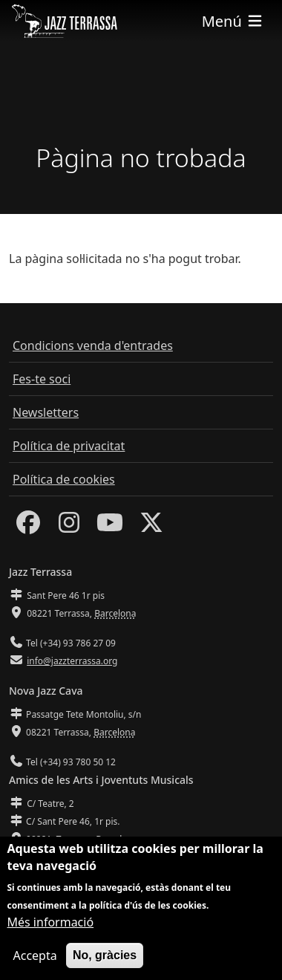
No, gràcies (105, 958)
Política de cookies (64, 479)
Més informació (51, 925)
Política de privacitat (69, 446)
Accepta (35, 958)
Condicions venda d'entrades (93, 345)
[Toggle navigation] (233, 21)
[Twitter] (151, 527)
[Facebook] (28, 527)
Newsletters (46, 412)
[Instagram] (69, 527)
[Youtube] (110, 527)
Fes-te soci (42, 379)
